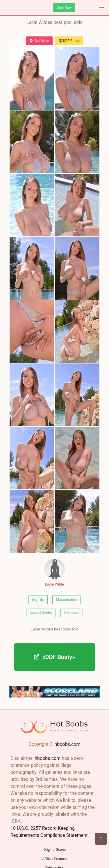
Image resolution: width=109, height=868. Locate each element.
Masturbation (66, 600)
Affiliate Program (55, 859)
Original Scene (54, 850)
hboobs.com (67, 744)
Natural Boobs (41, 613)
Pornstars (72, 613)
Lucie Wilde (55, 573)
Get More (39, 41)
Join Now (64, 8)
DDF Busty (69, 41)
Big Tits (38, 600)
